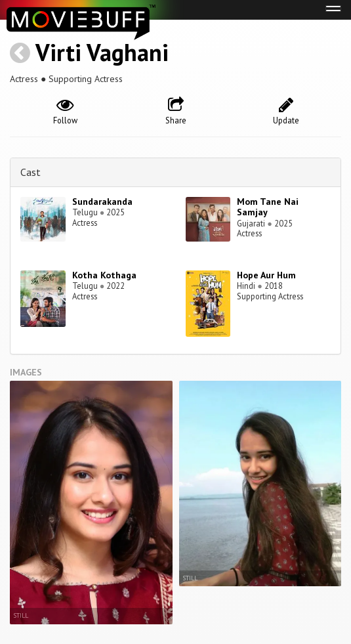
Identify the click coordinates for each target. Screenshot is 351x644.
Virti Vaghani (102, 52)
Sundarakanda (102, 202)
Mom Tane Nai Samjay (268, 207)
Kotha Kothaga (104, 275)
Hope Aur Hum (266, 275)
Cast (31, 172)
